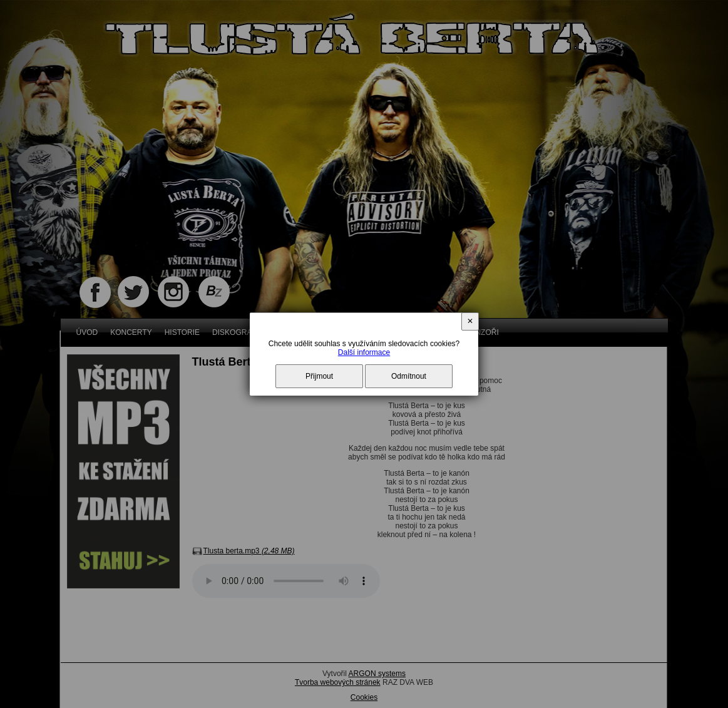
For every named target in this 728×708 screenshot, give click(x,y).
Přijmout (319, 376)
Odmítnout (409, 376)
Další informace (364, 352)
